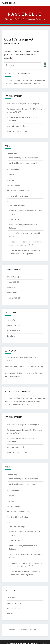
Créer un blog (12, 153)
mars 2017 (11, 293)
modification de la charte (17, 131)
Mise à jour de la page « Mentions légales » (23, 104)
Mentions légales (14, 185)
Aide (8, 201)
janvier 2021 (11, 277)
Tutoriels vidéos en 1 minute (18, 196)
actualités (11, 320)
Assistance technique (17, 205)
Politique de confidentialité (18, 191)
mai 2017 (10, 287)
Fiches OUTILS (14, 219)
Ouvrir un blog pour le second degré (23, 163)
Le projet (10, 180)
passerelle (8, 3)
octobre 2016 (12, 298)
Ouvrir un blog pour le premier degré (23, 158)
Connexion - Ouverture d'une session (21, 630)
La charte (10, 175)
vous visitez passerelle (16, 126)
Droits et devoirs (13, 331)
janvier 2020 (11, 282)
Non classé (11, 336)
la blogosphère (13, 169)
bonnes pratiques (14, 325)
